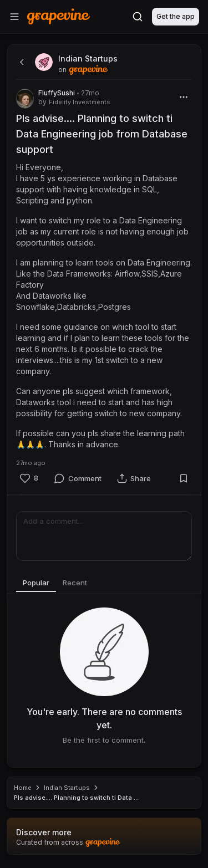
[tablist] (104, 583)
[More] (184, 97)
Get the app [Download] (176, 16)
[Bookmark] (184, 478)
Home (23, 788)
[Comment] (78, 478)
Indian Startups (67, 788)
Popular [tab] (36, 583)
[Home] (59, 16)
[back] (21, 62)
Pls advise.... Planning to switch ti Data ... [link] (76, 798)
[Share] (134, 478)
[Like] (29, 478)
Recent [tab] (75, 583)
